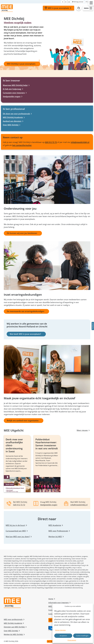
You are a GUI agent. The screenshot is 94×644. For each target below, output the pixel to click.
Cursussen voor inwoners (14, 93)
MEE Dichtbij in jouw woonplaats (21, 64)
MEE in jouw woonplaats (58, 8)
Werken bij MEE (55, 537)
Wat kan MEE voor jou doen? (18, 537)
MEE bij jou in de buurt (15, 525)
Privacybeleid (72, 640)
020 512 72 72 (51, 142)
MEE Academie (55, 525)
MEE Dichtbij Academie (13, 117)
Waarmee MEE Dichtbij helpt (15, 85)
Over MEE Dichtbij (11, 125)
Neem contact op (13, 137)
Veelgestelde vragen (12, 96)
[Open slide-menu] (88, 8)
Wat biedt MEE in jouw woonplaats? (25, 334)
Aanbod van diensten (12, 121)
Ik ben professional (14, 109)
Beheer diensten (60, 630)
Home (51, 599)
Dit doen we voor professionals (16, 114)
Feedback (93, 326)
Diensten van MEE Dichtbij (14, 627)
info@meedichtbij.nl (80, 142)
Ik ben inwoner (11, 80)
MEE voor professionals (13, 619)
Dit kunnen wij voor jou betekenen (22, 233)
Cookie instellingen (82, 636)
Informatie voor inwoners (59, 603)
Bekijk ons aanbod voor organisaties (23, 421)
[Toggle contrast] (78, 2)
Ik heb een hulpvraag (12, 89)
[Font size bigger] (69, 2)
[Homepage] (7, 8)
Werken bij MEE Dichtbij (13, 634)
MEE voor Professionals (58, 531)
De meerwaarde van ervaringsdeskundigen (26, 311)
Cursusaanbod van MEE (16, 531)
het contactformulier (22, 145)
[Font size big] (66, 2)
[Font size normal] (63, 2)
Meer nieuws (82, 430)
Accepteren (63, 636)
